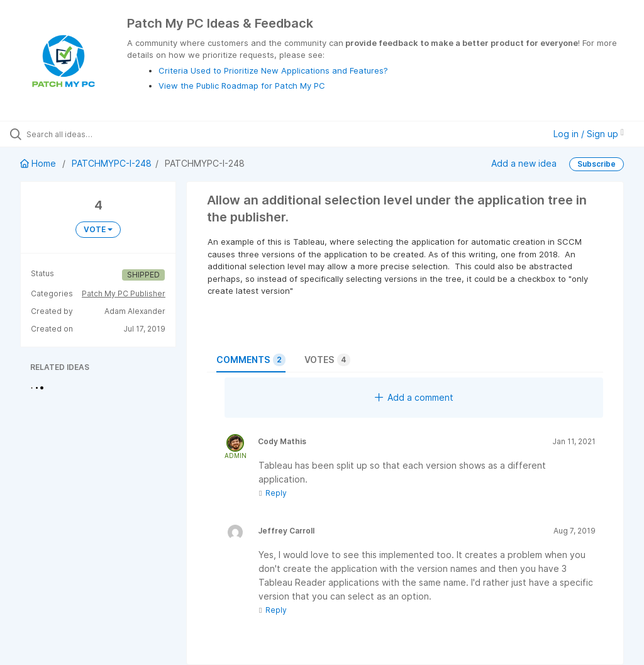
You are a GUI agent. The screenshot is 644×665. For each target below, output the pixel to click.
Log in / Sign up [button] (589, 134)
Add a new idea (524, 163)
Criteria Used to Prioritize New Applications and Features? (273, 70)
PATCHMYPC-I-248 (112, 163)
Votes (327, 360)
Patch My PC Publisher (124, 293)
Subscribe (597, 164)
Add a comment (414, 397)
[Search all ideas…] (85, 134)
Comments (251, 360)
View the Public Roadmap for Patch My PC (242, 86)
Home (39, 163)
